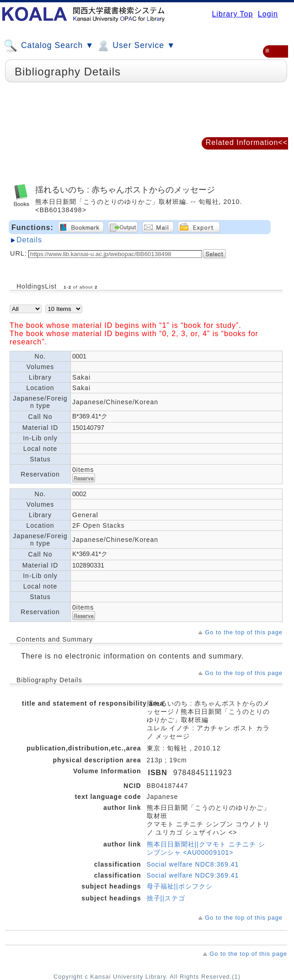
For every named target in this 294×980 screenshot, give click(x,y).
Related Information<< (247, 142)
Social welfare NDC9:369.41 (193, 875)
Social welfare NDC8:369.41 (193, 864)
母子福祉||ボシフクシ (180, 886)
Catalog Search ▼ (49, 46)
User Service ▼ (136, 46)
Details (29, 240)
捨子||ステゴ (166, 898)
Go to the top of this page (244, 632)
